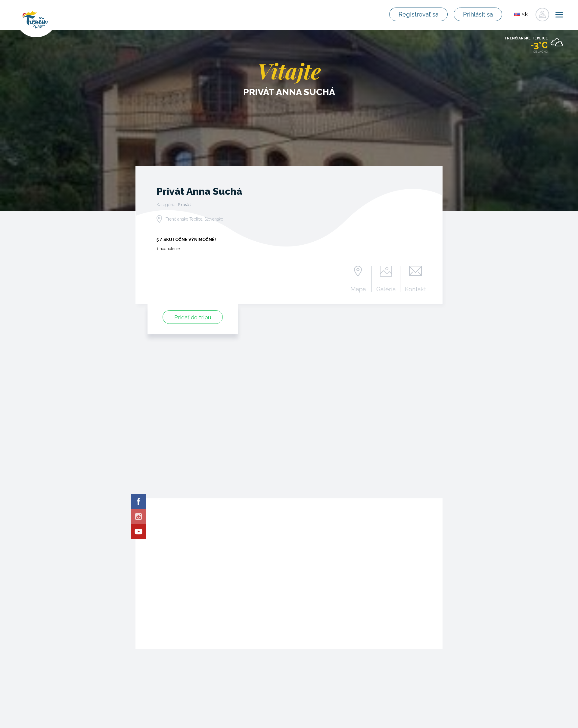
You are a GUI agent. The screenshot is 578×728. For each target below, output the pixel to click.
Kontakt (415, 289)
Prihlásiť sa (479, 15)
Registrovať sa (422, 15)
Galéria (386, 289)
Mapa (358, 289)
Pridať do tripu (193, 317)
